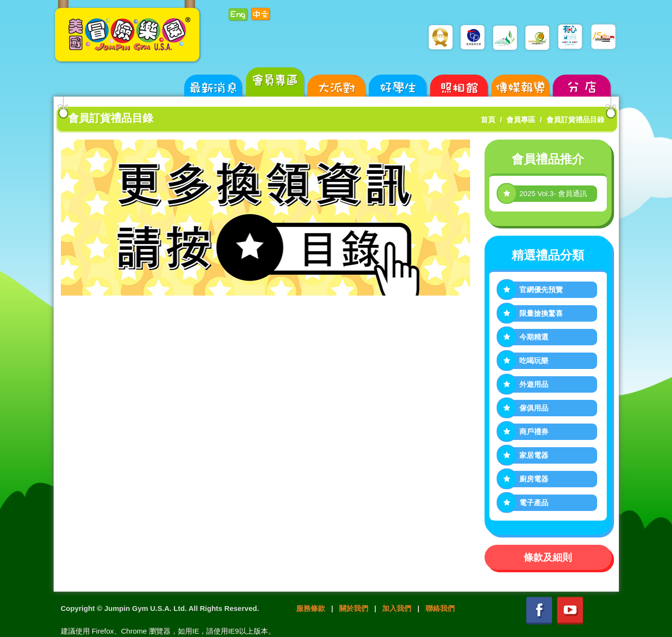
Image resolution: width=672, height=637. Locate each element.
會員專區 (521, 120)
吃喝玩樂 (534, 361)
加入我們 (397, 608)
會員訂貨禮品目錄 (575, 120)
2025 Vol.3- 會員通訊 (553, 193)
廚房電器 (534, 479)
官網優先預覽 (541, 290)
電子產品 (534, 503)
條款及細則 (548, 557)
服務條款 (311, 608)
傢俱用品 (534, 408)
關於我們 (354, 608)
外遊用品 (534, 384)
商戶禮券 (534, 432)
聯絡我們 (440, 608)
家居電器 (534, 455)
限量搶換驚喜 (541, 313)
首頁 (488, 120)
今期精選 (534, 337)
